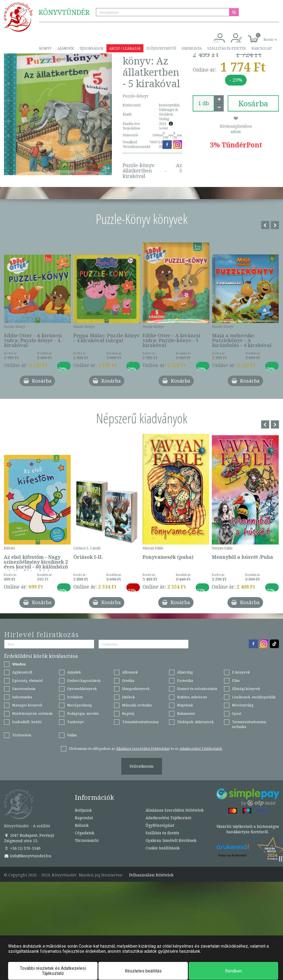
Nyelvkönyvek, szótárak (32, 713)
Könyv (45, 48)
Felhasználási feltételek (151, 875)
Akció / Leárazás (125, 48)
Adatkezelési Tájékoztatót (201, 748)
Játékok (128, 697)
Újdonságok (92, 48)
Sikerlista (192, 48)
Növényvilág (243, 705)
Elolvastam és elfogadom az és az (146, 748)
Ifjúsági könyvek (246, 689)
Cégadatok (84, 833)
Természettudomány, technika (249, 724)
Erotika (128, 680)
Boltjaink (83, 810)
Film (236, 680)
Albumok (130, 672)
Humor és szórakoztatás (197, 689)
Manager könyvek (27, 705)
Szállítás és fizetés (227, 48)
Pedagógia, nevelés (83, 713)
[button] (264, 37)
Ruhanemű (186, 713)
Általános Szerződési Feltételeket (143, 748)
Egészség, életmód (27, 680)
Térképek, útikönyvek (195, 722)
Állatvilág (185, 672)
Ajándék (66, 48)
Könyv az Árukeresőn (232, 855)
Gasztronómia (24, 689)
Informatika (22, 697)
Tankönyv (76, 722)
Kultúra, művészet (192, 697)
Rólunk (82, 825)
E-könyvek (241, 672)
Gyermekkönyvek (82, 689)
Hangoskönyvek (136, 689)
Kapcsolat (262, 48)
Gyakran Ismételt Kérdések (171, 840)
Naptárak (185, 705)
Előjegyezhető (161, 48)
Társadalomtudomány (140, 722)
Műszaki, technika (137, 705)
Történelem (22, 735)
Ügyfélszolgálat (160, 825)
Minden (19, 664)
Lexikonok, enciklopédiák (254, 697)
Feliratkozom (142, 766)
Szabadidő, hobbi (27, 722)
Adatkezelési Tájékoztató (168, 818)
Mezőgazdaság (80, 705)
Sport (237, 713)
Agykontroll (22, 672)
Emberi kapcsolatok (84, 680)
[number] (203, 103)
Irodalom (75, 697)
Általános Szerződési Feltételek (175, 810)
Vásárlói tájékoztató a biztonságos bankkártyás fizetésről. (248, 829)
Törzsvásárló (53, 59)
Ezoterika (185, 680)
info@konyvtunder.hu (28, 856)
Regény (128, 713)
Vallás (72, 735)
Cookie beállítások (163, 848)
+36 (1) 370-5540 (22, 848)
